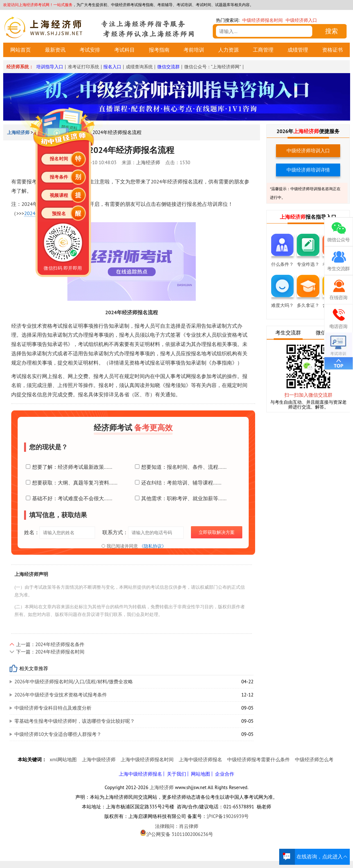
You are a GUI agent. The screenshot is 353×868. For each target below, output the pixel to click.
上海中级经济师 (99, 759)
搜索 (331, 31)
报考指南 (159, 50)
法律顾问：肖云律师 (176, 826)
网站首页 (21, 50)
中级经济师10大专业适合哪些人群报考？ (58, 734)
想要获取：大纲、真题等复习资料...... (71, 483)
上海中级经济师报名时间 (147, 759)
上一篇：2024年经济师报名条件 (50, 644)
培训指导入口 (50, 67)
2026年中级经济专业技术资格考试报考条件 (61, 695)
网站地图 (201, 774)
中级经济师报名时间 (263, 20)
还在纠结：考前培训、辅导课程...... (177, 483)
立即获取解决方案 (217, 532)
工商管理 (263, 50)
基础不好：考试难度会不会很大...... (68, 498)
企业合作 (225, 774)
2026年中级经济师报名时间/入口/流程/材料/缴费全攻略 (74, 682)
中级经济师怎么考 (314, 759)
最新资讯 (55, 50)
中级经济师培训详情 (308, 170)
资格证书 (332, 50)
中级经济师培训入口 (308, 151)
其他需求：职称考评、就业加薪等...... (180, 498)
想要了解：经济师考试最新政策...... (68, 467)
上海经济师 (148, 162)
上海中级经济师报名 (200, 759)
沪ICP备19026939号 (228, 816)
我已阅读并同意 (133, 546)
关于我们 (176, 774)
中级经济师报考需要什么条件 (258, 759)
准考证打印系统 (83, 67)
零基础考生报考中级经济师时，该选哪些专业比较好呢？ (75, 721)
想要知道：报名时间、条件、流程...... (180, 467)
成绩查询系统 (139, 67)
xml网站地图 (63, 759)
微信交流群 (168, 67)
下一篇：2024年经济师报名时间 (50, 652)
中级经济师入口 (301, 20)
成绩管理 (298, 50)
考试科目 (125, 50)
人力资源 (228, 50)
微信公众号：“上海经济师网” (213, 67)
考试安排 (90, 50)
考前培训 (194, 50)
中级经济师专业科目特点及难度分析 (53, 708)
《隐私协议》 (153, 546)
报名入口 (112, 67)
